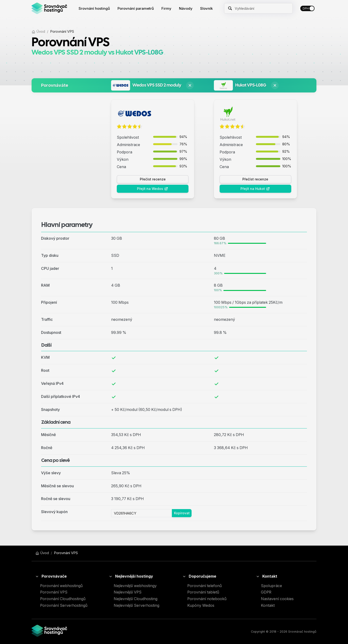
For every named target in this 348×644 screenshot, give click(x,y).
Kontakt (268, 605)
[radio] (119, 127)
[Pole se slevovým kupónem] (142, 513)
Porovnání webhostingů (61, 586)
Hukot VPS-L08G (251, 85)
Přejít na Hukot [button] (255, 189)
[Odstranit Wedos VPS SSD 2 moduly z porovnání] (190, 85)
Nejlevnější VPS (128, 592)
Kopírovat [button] (182, 513)
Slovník (206, 8)
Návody (186, 8)
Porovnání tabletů (203, 592)
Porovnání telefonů (205, 586)
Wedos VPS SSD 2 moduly (157, 85)
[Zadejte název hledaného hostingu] (262, 8)
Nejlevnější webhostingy (135, 586)
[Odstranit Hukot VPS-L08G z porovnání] (275, 85)
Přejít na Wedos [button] (153, 189)
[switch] (307, 8)
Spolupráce (271, 586)
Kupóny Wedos (201, 605)
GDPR (266, 592)
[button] (64, 576)
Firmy (166, 8)
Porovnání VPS (54, 592)
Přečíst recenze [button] (153, 179)
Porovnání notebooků (207, 599)
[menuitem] (94, 9)
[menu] (146, 8)
